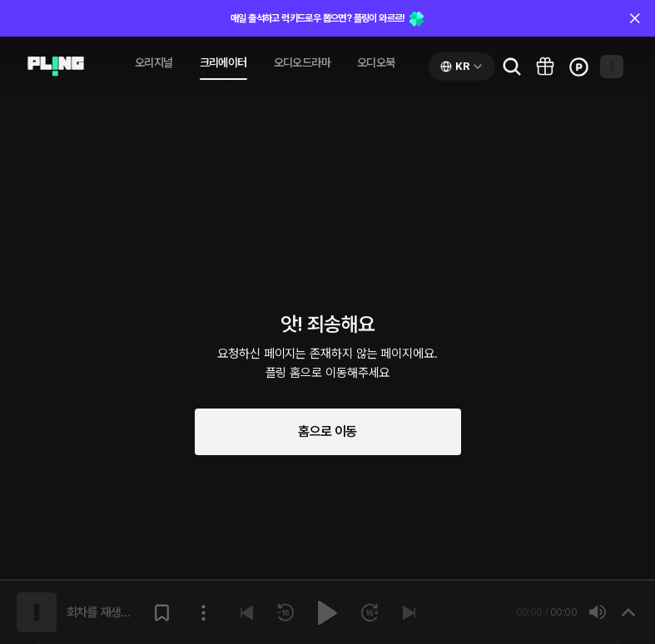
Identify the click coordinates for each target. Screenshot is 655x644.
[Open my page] (612, 67)
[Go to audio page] (56, 67)
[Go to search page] (512, 67)
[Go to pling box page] (545, 67)
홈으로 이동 (327, 431)
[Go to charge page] (578, 67)
